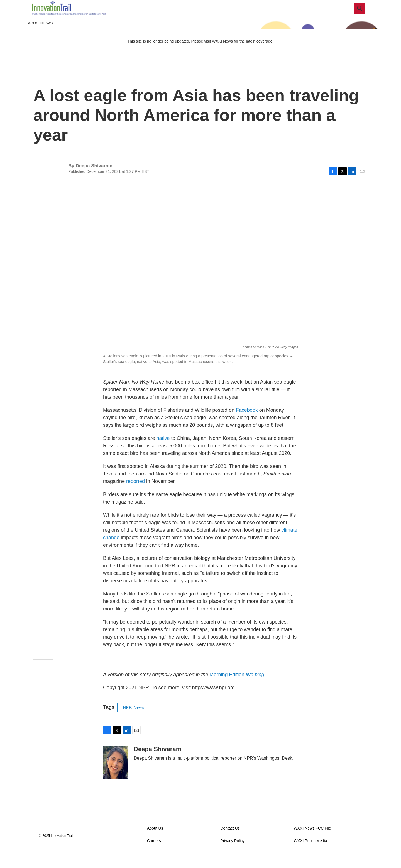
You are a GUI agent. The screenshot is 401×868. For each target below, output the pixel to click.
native (163, 451)
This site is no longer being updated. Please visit (170, 54)
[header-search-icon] (364, 15)
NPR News (134, 720)
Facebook (247, 423)
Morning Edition (237, 687)
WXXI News (41, 36)
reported (135, 494)
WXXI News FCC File (312, 841)
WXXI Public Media (310, 853)
